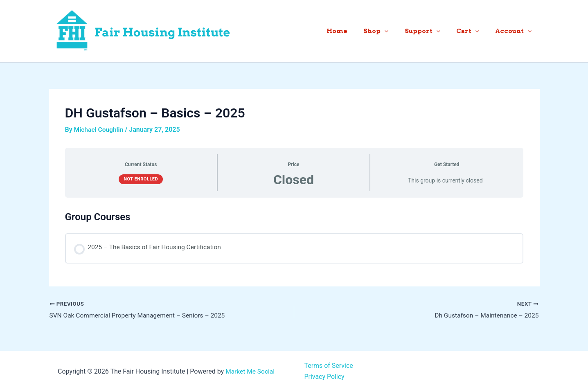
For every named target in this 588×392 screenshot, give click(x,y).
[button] (398, 31)
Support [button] (432, 31)
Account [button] (515, 31)
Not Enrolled (141, 179)
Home (354, 31)
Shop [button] (389, 31)
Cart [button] (473, 31)
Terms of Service (329, 366)
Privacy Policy (325, 377)
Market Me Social (250, 371)
